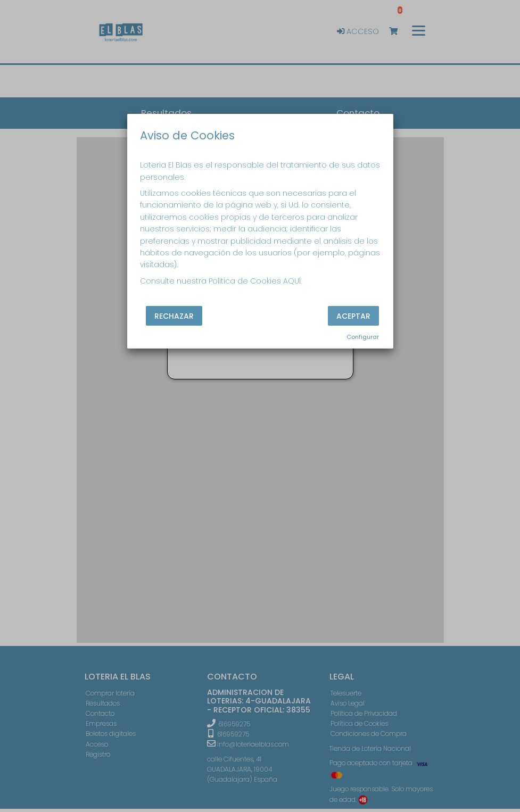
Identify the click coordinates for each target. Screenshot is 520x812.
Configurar (363, 337)
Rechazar (174, 316)
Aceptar (353, 316)
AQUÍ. (292, 281)
